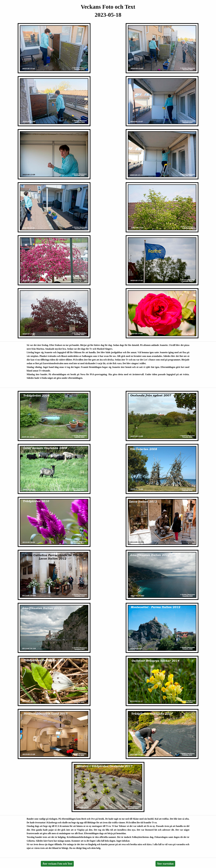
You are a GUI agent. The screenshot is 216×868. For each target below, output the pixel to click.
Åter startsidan (165, 864)
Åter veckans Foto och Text (57, 864)
